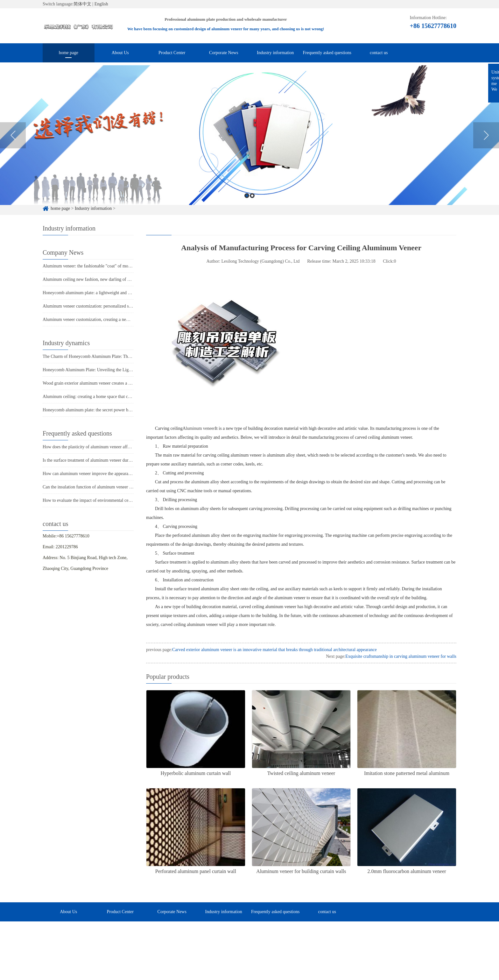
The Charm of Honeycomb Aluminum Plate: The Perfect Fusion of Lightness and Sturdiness (125, 356)
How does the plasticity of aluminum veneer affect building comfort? (104, 447)
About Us (120, 53)
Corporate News (224, 53)
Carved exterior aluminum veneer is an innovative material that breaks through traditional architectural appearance (274, 650)
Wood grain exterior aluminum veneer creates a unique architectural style (108, 383)
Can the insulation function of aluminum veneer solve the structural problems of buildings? (124, 487)
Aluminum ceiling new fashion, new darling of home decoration (100, 279)
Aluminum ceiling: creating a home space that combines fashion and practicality (114, 397)
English (101, 4)
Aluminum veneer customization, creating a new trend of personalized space (111, 320)
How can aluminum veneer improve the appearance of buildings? (101, 474)
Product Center (172, 53)
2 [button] (252, 209)
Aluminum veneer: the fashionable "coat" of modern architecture (100, 266)
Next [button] (486, 148)
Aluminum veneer (199, 428)
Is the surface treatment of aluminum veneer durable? (90, 460)
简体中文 (82, 4)
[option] (250, 148)
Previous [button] (13, 148)
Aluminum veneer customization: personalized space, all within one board (109, 306)
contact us (379, 53)
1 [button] (247, 209)
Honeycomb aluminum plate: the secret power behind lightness (99, 410)
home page (69, 53)
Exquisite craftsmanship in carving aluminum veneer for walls (401, 656)
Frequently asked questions (327, 53)
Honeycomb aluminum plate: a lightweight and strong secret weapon (104, 293)
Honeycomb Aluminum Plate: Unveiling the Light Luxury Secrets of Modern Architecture (123, 370)
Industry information (275, 53)
